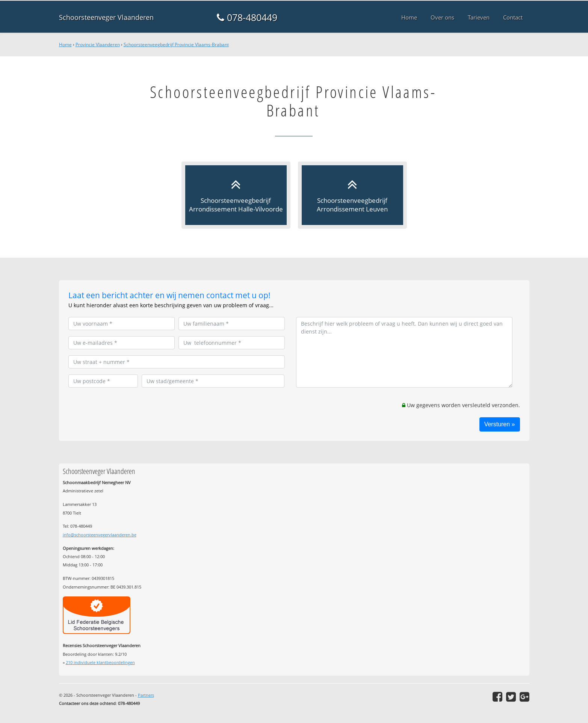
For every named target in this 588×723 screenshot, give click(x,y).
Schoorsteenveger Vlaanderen (106, 17)
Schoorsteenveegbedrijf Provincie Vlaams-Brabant (176, 45)
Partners (146, 695)
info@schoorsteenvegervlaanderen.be (100, 535)
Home (65, 45)
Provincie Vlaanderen (98, 45)
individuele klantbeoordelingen (100, 662)
